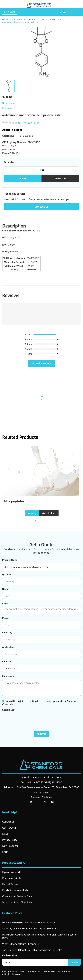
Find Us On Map (41, 792)
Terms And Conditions (41, 797)
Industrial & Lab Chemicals (24, 19)
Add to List (49, 513)
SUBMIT (42, 734)
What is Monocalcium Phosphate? (21, 944)
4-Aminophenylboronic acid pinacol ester (32, 21)
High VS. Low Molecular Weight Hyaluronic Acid (29, 922)
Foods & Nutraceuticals (15, 890)
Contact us (41, 207)
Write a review (32, 123)
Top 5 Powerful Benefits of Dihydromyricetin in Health (32, 950)
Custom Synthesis (48, 19)
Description (8, 103)
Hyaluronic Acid (11, 872)
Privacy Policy (10, 840)
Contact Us (8, 822)
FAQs (5, 852)
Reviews (7, 108)
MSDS (5, 834)
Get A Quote (10, 12)
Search (74, 962)
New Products (10, 846)
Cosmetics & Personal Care (17, 896)
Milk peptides (14, 501)
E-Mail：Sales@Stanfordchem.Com (42, 777)
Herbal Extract (10, 884)
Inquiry (23, 179)
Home (5, 19)
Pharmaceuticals (12, 878)
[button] (36, 520)
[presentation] (24, 719)
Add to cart (60, 179)
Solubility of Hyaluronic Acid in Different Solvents (29, 929)
